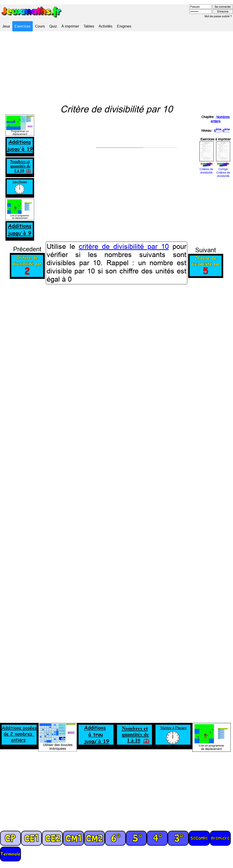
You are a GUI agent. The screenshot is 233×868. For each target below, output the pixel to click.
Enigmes (124, 26)
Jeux (6, 26)
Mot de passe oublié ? (218, 16)
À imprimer (70, 26)
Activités (106, 26)
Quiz (53, 26)
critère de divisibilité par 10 (124, 246)
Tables (89, 26)
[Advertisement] (116, 68)
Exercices (23, 26)
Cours (40, 26)
